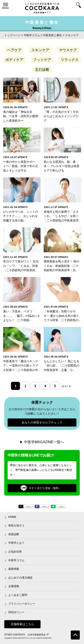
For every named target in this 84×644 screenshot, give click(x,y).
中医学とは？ (16, 543)
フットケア (42, 60)
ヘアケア (14, 50)
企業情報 (14, 586)
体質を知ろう (16, 525)
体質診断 (14, 534)
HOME (12, 517)
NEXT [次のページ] (66, 386)
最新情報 (14, 569)
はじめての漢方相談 (20, 578)
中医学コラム (16, 560)
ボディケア (14, 60)
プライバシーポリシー (22, 604)
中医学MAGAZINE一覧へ (44, 442)
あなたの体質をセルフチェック (42, 422)
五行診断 (42, 70)
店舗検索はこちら (22, 624)
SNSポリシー (16, 612)
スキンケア (40, 50)
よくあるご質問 (18, 595)
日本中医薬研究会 (38, 635)
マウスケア (68, 50)
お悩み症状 (15, 552)
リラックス (70, 60)
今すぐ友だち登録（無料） (41, 488)
